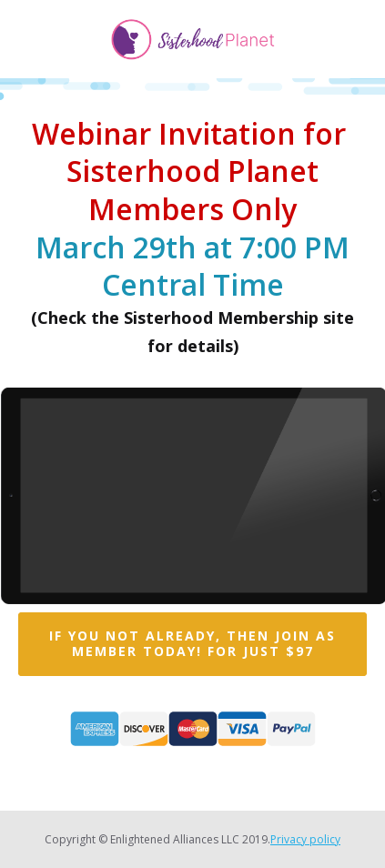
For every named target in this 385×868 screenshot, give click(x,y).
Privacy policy (305, 839)
